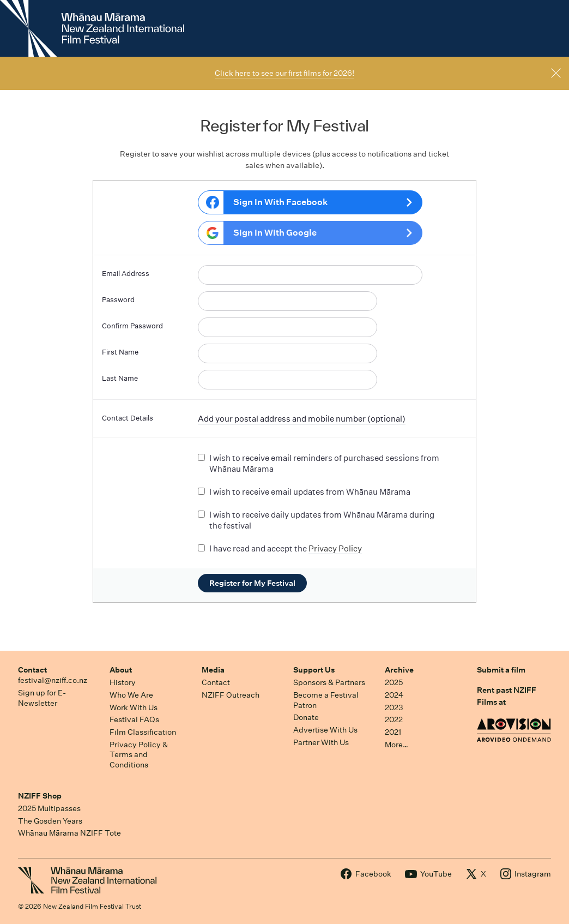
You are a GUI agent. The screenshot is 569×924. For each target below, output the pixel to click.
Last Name (120, 378)
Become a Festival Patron (326, 700)
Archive (399, 670)
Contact (32, 670)
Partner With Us (321, 742)
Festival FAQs (134, 719)
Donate (306, 717)
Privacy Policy (335, 548)
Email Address (126, 274)
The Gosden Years (50, 821)
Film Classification (143, 732)
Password (118, 300)
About (121, 670)
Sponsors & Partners (329, 682)
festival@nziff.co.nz (53, 680)
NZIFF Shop (40, 796)
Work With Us (134, 707)
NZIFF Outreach (231, 695)
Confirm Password (132, 326)
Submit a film (501, 670)
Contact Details (128, 418)
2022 (394, 719)
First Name (120, 352)
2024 (394, 695)
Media (213, 670)
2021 (393, 732)
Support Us (314, 670)
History (123, 682)
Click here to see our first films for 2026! (284, 73)
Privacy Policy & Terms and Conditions (139, 755)
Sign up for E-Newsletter (42, 698)
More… (397, 745)
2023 (394, 707)
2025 (394, 682)
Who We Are (131, 695)
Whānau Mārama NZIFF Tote (69, 833)
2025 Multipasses (49, 808)
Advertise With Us (325, 730)
